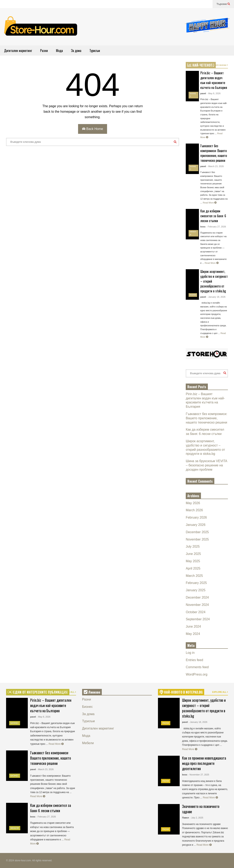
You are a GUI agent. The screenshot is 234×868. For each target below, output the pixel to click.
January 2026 (196, 525)
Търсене (223, 4)
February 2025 (196, 583)
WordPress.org (196, 674)
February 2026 (196, 517)
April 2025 (193, 568)
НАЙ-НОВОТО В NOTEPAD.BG (181, 692)
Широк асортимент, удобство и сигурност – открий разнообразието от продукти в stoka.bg (204, 708)
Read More (210, 203)
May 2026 (193, 503)
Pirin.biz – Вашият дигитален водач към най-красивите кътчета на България (214, 80)
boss (203, 227)
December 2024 (197, 597)
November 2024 (197, 605)
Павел (186, 818)
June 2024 (193, 626)
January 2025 (196, 590)
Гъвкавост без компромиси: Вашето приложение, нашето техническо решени (214, 153)
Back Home (93, 129)
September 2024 (198, 619)
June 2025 (193, 554)
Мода (59, 51)
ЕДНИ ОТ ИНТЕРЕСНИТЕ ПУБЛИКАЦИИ (38, 692)
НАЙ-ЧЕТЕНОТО (201, 65)
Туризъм (95, 51)
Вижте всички (220, 65)
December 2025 (197, 532)
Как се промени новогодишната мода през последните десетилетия (204, 763)
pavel (203, 93)
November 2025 (197, 539)
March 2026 (194, 510)
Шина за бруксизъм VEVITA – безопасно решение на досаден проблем (206, 465)
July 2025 (193, 546)
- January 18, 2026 (216, 297)
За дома (76, 51)
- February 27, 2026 (216, 227)
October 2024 (196, 612)
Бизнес (15, 723)
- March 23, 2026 (215, 166)
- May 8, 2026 (214, 93)
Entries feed (194, 660)
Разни (44, 51)
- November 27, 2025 (199, 775)
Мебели (15, 828)
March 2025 (194, 576)
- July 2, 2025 (196, 818)
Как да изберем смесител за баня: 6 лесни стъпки (213, 216)
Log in (190, 653)
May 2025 (193, 561)
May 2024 (193, 634)
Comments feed (197, 667)
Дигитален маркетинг (18, 51)
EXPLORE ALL (68, 692)
